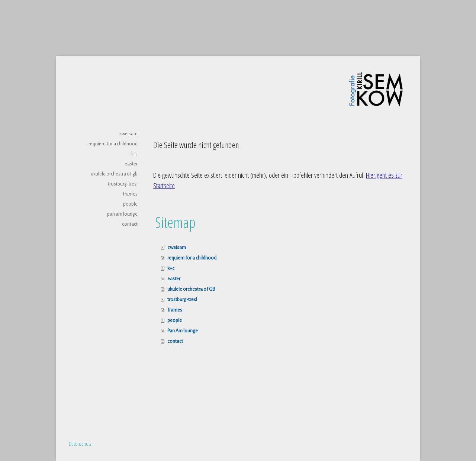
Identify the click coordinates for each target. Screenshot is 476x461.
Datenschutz (80, 444)
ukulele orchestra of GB (114, 174)
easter (131, 164)
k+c (134, 154)
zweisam (128, 134)
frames (130, 194)
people (130, 204)
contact (130, 224)
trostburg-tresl (123, 184)
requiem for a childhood (113, 144)
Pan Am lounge (122, 214)
